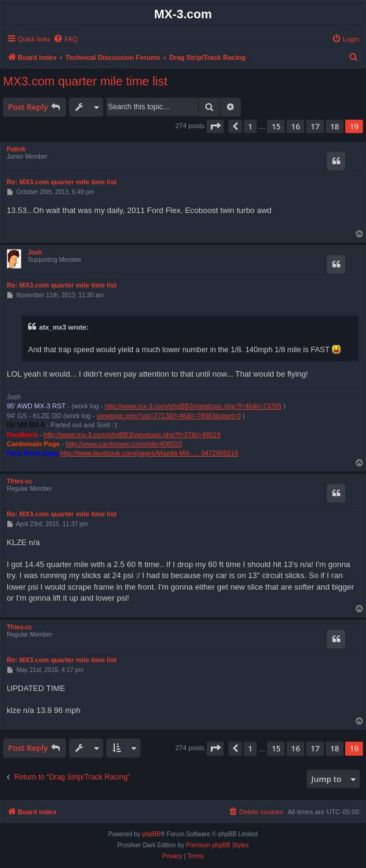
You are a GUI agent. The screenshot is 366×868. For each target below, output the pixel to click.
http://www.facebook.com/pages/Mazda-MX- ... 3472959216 (149, 453)
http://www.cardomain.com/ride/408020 (124, 444)
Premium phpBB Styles (217, 845)
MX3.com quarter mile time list (85, 81)
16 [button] (295, 126)
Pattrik (16, 149)
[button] (215, 126)
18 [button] (335, 126)
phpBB (152, 834)
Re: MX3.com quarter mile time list (62, 182)
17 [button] (315, 126)
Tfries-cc (20, 481)
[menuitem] (65, 39)
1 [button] (250, 126)
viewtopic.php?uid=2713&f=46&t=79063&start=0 (169, 416)
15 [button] (276, 126)
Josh (35, 252)
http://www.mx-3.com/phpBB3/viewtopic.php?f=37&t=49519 (132, 435)
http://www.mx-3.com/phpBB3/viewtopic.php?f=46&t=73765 (193, 406)
